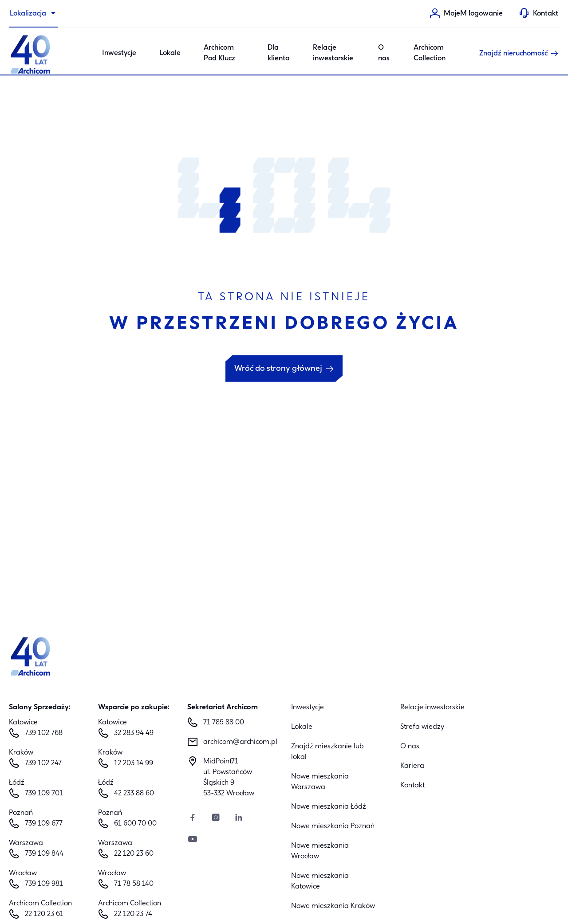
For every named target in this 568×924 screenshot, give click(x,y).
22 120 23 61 (44, 914)
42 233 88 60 (134, 794)
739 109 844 (44, 854)
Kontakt (412, 786)
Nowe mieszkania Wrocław (320, 851)
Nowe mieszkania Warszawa (320, 782)
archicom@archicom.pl (240, 742)
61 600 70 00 (135, 824)
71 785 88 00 (224, 723)
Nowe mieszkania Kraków (333, 906)
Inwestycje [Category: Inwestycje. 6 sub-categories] (119, 53)
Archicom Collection (430, 53)
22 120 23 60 (134, 854)
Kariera (412, 766)
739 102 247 (43, 763)
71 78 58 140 (134, 884)
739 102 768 (44, 733)
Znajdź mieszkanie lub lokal (327, 752)
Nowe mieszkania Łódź (329, 807)
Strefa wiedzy (422, 727)
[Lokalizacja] (33, 14)
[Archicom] (31, 53)
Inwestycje (308, 708)
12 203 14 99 (134, 763)
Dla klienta (279, 53)
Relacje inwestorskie (333, 53)
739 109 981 (44, 884)
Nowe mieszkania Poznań (333, 826)
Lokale (170, 53)
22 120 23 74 (133, 914)
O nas (384, 53)
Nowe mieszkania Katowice (320, 881)
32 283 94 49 (134, 733)
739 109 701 (44, 794)
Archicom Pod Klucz (219, 53)
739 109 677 (44, 824)
